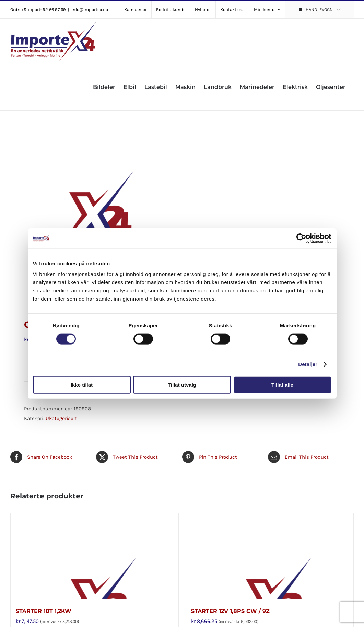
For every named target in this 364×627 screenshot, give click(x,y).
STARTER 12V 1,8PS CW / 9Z (230, 611)
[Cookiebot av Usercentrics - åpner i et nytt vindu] (301, 238)
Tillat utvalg (182, 385)
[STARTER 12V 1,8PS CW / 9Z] (270, 556)
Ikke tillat (82, 385)
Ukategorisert (61, 418)
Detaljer (308, 364)
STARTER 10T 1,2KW (44, 611)
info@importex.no (90, 9)
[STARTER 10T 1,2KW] (95, 556)
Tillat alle (282, 385)
